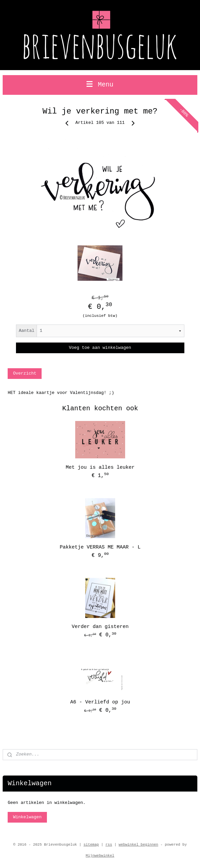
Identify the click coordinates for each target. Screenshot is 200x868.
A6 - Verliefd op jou (100, 702)
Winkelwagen (27, 817)
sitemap (91, 845)
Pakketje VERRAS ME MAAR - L (100, 547)
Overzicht (25, 373)
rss (109, 845)
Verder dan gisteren (100, 627)
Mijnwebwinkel (100, 856)
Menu (100, 85)
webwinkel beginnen (139, 845)
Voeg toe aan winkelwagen (100, 348)
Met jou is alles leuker (100, 468)
